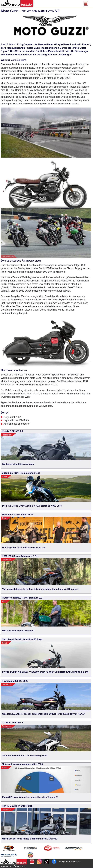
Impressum (5, 866)
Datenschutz (20, 866)
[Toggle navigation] (86, 3)
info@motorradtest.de (70, 862)
